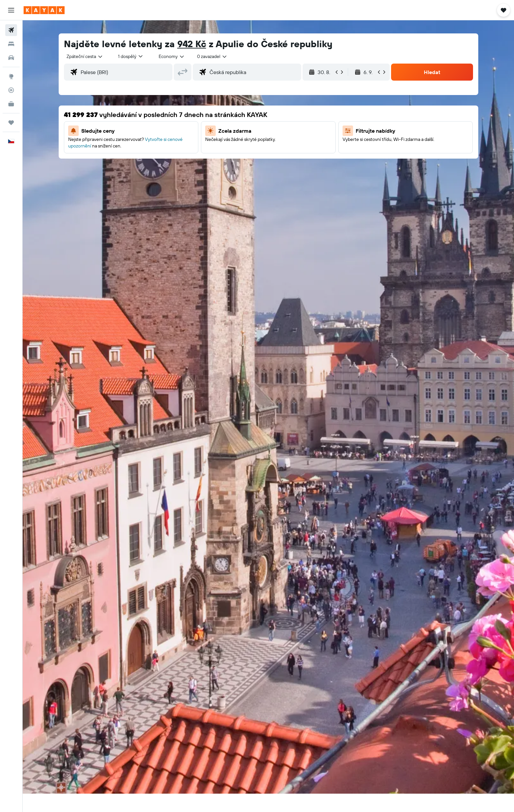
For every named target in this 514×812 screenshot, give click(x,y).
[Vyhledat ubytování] (11, 44)
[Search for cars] (11, 58)
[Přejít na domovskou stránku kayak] (44, 10)
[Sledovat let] (11, 90)
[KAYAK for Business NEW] (11, 104)
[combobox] (85, 56)
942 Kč (192, 44)
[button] (11, 10)
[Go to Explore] (11, 76)
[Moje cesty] (11, 123)
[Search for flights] (11, 30)
